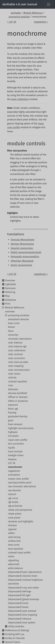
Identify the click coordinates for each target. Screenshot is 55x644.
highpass (13, 432)
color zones (14, 374)
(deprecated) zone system (22, 623)
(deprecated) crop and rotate (23, 588)
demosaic (13, 389)
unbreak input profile (19, 553)
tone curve (14, 545)
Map (7, 296)
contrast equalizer (18, 382)
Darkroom (10, 288)
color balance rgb (17, 346)
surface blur (14, 541)
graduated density (18, 416)
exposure (13, 405)
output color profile (18, 479)
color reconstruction (19, 370)
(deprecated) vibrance (20, 619)
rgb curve (13, 498)
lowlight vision (16, 455)
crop (10, 385)
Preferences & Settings (17, 630)
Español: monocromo (22, 248)
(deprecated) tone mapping (23, 615)
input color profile (18, 440)
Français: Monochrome (23, 240)
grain (11, 420)
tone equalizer (16, 549)
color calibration (17, 350)
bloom (12, 327)
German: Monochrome (22, 244)
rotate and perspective (20, 510)
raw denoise (15, 490)
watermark (14, 564)
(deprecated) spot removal (22, 611)
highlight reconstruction (21, 428)
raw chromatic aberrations (22, 486)
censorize (13, 335)
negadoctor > (41, 22)
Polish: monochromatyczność (26, 252)
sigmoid (12, 529)
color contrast (15, 354)
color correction (16, 358)
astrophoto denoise (18, 319)
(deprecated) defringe (20, 591)
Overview (10, 280)
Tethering (10, 292)
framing (12, 413)
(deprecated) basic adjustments (25, 572)
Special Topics (13, 642)
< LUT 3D (12, 22)
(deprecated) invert (18, 603)
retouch (12, 494)
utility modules (16, 626)
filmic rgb (13, 409)
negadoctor (14, 471)
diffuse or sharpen (18, 397)
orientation (14, 475)
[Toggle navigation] (49, 4)
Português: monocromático (25, 257)
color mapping (16, 366)
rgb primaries (15, 506)
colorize (12, 378)
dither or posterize (18, 401)
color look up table (18, 362)
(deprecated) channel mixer (23, 576)
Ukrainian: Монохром (22, 261)
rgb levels (13, 502)
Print (8, 304)
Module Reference (33, 13)
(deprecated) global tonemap (24, 599)
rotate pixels (15, 514)
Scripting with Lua (15, 634)
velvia (11, 556)
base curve (14, 323)
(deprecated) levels (18, 607)
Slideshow (11, 300)
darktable (16, 13)
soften (11, 533)
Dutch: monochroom (21, 265)
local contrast (15, 452)
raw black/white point (20, 483)
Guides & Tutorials (15, 638)
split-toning (14, 537)
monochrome (15, 467)
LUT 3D (12, 463)
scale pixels (14, 518)
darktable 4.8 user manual (20, 4)
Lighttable (10, 284)
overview (10, 312)
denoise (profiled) (18, 393)
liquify (11, 448)
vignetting (13, 560)
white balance (15, 568)
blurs (11, 331)
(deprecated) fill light (19, 595)
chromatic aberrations (20, 339)
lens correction (16, 444)
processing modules (19, 17)
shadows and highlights (21, 521)
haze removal (15, 424)
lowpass (12, 459)
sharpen (12, 525)
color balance (15, 343)
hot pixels (13, 436)
